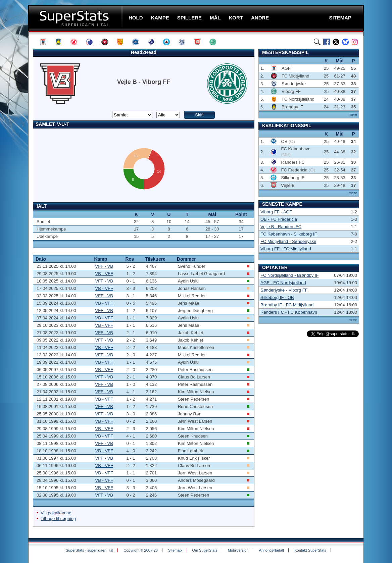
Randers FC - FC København (289, 312)
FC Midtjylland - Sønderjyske (288, 241)
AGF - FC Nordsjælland (283, 283)
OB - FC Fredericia (279, 219)
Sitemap (175, 550)
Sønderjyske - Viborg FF (284, 290)
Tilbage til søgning (58, 519)
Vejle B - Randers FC (281, 227)
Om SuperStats (205, 550)
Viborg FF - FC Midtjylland (286, 249)
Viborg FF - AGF (276, 212)
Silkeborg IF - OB (277, 297)
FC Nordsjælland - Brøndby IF (289, 275)
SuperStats (76, 18)
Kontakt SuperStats (310, 550)
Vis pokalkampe (56, 513)
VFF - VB (104, 266)
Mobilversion (238, 550)
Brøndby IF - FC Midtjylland (287, 305)
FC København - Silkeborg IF (289, 234)
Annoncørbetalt (272, 550)
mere (353, 114)
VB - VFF (104, 274)
